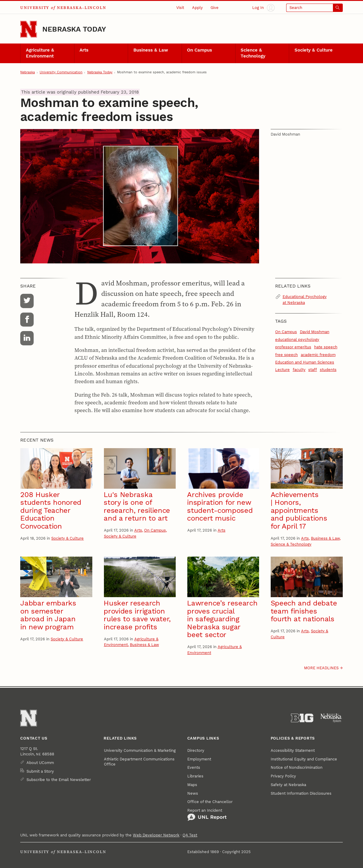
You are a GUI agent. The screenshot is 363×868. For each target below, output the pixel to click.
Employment (199, 759)
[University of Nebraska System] (331, 718)
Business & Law (151, 50)
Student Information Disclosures (301, 793)
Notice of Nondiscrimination (297, 767)
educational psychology (297, 340)
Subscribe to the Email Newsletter (59, 780)
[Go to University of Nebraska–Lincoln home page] (29, 29)
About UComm (40, 763)
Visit (180, 8)
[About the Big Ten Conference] (302, 718)
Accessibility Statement (293, 750)
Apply (197, 8)
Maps (192, 785)
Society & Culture (314, 50)
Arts (84, 50)
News (193, 793)
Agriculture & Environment (40, 53)
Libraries (195, 776)
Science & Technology (253, 53)
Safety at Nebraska (288, 785)
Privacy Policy (283, 776)
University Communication (61, 72)
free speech (286, 355)
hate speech (326, 347)
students (328, 370)
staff (313, 370)
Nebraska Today (74, 29)
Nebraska (28, 72)
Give (215, 8)
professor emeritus (293, 347)
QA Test (190, 835)
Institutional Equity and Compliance (304, 759)
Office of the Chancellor (210, 802)
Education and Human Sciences (305, 362)
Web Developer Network (156, 835)
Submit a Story (40, 771)
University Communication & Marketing (140, 750)
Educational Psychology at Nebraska (305, 300)
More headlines (321, 668)
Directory (196, 750)
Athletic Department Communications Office (139, 762)
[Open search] (314, 8)
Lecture (282, 370)
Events (194, 767)
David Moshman (315, 332)
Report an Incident (207, 815)
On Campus (200, 50)
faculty (299, 370)
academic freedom (318, 355)
